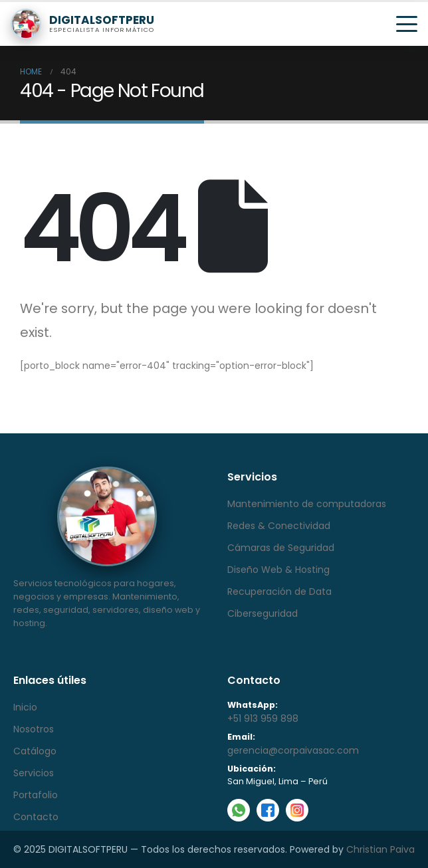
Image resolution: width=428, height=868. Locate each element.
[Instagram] (297, 810)
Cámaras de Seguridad (281, 548)
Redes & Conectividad (279, 526)
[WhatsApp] (239, 810)
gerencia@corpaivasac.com (293, 750)
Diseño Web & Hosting (278, 570)
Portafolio (36, 795)
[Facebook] (268, 810)
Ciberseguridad (263, 613)
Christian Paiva (380, 849)
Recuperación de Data (279, 592)
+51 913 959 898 (263, 718)
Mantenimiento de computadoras (307, 504)
